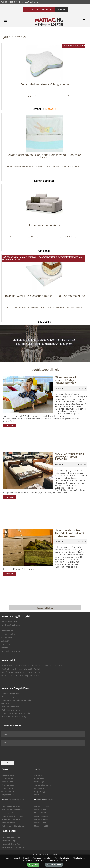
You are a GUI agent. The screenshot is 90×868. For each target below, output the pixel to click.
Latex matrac (7, 782)
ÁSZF (55, 855)
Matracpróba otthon (10, 707)
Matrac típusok (8, 788)
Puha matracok (8, 823)
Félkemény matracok (11, 819)
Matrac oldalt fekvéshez (12, 810)
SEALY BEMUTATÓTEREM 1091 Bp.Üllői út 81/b (20, 676)
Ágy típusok (39, 775)
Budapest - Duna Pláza (11, 844)
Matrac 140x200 (41, 826)
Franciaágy (39, 788)
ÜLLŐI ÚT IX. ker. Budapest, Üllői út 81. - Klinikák (21, 669)
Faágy (37, 795)
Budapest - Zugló (9, 841)
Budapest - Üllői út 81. (11, 837)
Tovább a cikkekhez (45, 608)
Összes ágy (39, 782)
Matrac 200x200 (42, 806)
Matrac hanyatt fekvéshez (13, 826)
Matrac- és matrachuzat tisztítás (16, 713)
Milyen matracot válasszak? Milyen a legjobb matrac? (67, 380)
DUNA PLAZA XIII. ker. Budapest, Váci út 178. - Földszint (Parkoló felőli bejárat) (33, 665)
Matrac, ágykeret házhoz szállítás (16, 700)
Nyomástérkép (8, 697)
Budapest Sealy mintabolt (13, 847)
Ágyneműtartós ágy (43, 785)
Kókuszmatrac (8, 775)
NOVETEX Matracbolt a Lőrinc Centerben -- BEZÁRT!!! (70, 456)
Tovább (10, 426)
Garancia (5, 703)
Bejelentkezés (32, 9)
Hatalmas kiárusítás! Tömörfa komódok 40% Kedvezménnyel (70, 533)
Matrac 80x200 (41, 813)
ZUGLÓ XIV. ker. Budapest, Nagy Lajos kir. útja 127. (22, 672)
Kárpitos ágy (40, 791)
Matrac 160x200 (41, 810)
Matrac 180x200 (41, 816)
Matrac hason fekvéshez (12, 816)
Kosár (61, 9)
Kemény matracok (10, 813)
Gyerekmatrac (8, 785)
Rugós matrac (7, 795)
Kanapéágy (39, 778)
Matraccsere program (11, 710)
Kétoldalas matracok (11, 806)
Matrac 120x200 (41, 823)
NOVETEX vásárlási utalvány (14, 716)
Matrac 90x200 (41, 819)
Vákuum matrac (8, 778)
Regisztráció (46, 9)
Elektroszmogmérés (10, 693)
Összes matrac (8, 791)
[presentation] (22, 753)
